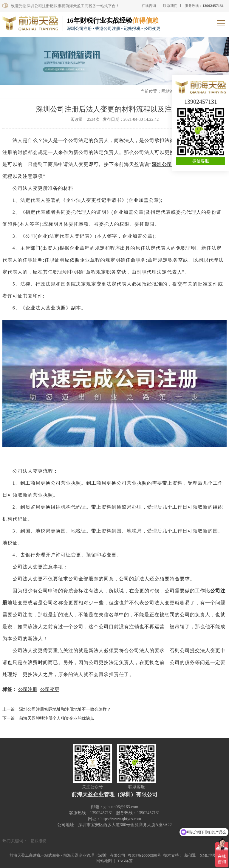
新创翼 (190, 855)
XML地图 (208, 855)
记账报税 (38, 841)
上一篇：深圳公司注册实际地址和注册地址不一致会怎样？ (57, 709)
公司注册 (28, 689)
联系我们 (170, 6)
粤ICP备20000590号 (144, 855)
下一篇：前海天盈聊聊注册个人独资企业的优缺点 (48, 718)
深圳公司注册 (167, 164)
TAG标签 (125, 861)
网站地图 (104, 861)
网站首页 (170, 91)
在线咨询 (149, 6)
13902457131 (201, 102)
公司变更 (50, 689)
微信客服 (201, 161)
